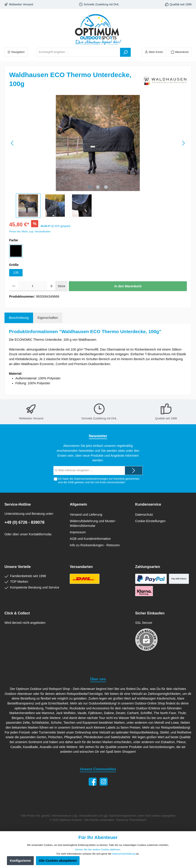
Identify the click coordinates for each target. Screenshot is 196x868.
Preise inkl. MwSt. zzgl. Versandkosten (30, 231)
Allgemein (78, 504)
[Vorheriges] (13, 143)
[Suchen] (125, 52)
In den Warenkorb (128, 286)
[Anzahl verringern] (14, 286)
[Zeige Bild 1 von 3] (90, 187)
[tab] (19, 318)
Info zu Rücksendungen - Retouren (95, 545)
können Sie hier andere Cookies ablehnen (98, 849)
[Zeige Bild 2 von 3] (98, 187)
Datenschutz (144, 515)
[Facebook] (93, 782)
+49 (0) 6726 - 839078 (24, 522)
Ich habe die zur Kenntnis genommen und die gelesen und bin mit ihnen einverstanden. (99, 480)
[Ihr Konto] (154, 52)
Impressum (78, 532)
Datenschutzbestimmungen (91, 479)
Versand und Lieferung (86, 515)
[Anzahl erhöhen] (52, 286)
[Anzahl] (33, 286)
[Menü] (16, 52)
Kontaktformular (40, 534)
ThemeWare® (138, 820)
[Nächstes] (183, 143)
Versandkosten (88, 816)
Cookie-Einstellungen (150, 521)
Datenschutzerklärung (124, 854)
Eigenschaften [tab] (48, 318)
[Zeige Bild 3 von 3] (106, 187)
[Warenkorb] (180, 52)
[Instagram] (104, 782)
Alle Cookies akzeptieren (58, 861)
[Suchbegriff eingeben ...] (78, 52)
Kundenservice (148, 504)
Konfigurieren (20, 861)
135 (16, 273)
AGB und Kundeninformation (90, 539)
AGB (71, 482)
